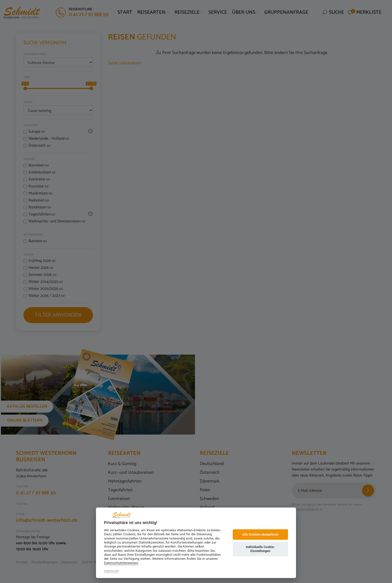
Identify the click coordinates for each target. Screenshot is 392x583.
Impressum (111, 571)
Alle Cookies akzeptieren (260, 534)
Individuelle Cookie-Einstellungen (260, 549)
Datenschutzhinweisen (121, 563)
